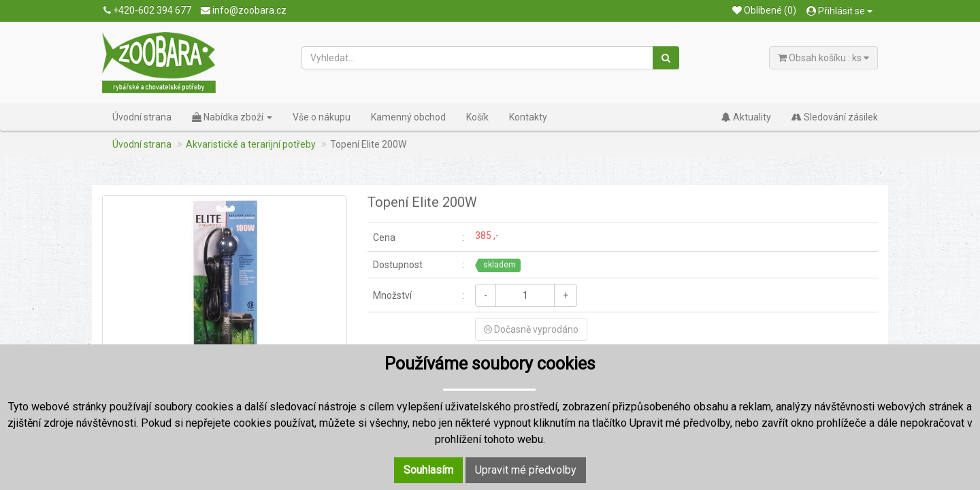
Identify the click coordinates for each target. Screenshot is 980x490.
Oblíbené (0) (764, 10)
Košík (477, 117)
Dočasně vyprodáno (531, 329)
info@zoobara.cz (244, 10)
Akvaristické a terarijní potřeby (251, 144)
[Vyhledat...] (478, 58)
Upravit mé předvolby (526, 470)
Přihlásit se (839, 11)
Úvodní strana (142, 117)
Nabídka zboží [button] (232, 117)
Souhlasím (428, 470)
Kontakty (528, 117)
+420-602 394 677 (147, 10)
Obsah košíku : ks (823, 58)
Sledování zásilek (835, 117)
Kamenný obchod (408, 117)
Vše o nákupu (322, 117)
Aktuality (746, 117)
